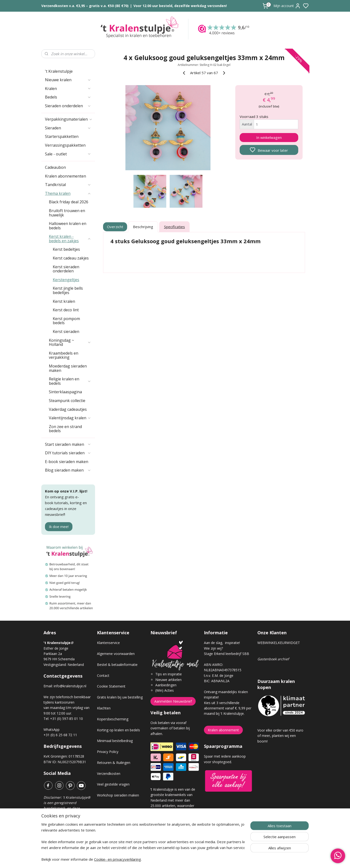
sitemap (192, 859)
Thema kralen (68, 193)
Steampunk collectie (67, 401)
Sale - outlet (68, 154)
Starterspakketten (62, 136)
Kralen (68, 89)
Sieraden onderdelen (68, 106)
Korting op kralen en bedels (118, 730)
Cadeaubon (55, 167)
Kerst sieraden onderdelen (66, 269)
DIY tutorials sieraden (68, 453)
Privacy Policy (108, 752)
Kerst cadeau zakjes (71, 258)
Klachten (104, 708)
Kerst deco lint (66, 310)
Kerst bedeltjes (66, 249)
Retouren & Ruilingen (114, 763)
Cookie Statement (111, 686)
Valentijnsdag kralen (70, 418)
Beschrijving (143, 227)
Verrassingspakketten (65, 145)
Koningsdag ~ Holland (70, 342)
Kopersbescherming (113, 719)
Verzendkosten (109, 774)
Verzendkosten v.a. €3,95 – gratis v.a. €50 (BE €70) (85, 6)
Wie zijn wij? (213, 648)
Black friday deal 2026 (69, 202)
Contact (103, 676)
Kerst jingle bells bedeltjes (68, 290)
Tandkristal (68, 185)
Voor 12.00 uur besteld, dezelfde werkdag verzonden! (180, 6)
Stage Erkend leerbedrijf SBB (227, 654)
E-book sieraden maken (67, 462)
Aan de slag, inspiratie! (222, 643)
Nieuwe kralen (68, 80)
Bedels (68, 97)
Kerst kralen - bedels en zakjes (70, 239)
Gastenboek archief (273, 659)
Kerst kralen (64, 301)
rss (202, 859)
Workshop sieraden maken (118, 795)
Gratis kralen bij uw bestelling (120, 697)
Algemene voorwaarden (116, 654)
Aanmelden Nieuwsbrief (173, 701)
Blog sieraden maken (68, 470)
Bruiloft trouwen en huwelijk (67, 213)
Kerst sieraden (66, 331)
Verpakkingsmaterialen (69, 119)
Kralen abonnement (223, 730)
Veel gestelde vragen (113, 784)
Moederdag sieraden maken (68, 368)
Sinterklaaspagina (65, 392)
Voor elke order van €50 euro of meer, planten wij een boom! (280, 736)
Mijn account (287, 6)
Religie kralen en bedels (70, 381)
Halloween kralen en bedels (68, 226)
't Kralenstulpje (59, 71)
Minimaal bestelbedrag (115, 741)
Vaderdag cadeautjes (68, 409)
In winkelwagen (269, 137)
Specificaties (175, 227)
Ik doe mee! (59, 527)
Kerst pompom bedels (66, 321)
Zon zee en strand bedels (65, 429)
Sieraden (68, 128)
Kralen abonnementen (66, 176)
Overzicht (115, 227)
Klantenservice (108, 643)
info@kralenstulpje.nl (70, 686)
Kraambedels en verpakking (64, 355)
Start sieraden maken (68, 444)
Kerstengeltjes (66, 280)
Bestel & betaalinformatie (117, 665)
